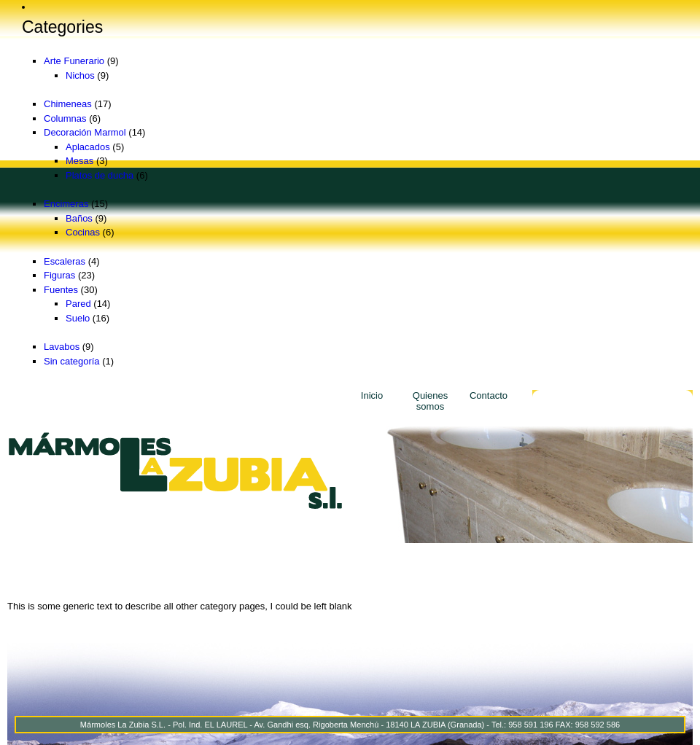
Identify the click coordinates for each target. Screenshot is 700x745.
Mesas (79, 161)
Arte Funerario (74, 61)
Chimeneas (68, 104)
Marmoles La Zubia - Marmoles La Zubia (175, 470)
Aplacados (88, 147)
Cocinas (83, 232)
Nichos (80, 75)
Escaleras (65, 261)
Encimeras (66, 204)
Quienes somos (430, 401)
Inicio (372, 395)
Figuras (59, 275)
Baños (79, 218)
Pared (78, 304)
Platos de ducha (100, 175)
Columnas (65, 118)
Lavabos (62, 347)
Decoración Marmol (85, 132)
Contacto (489, 395)
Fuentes (61, 290)
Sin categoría (72, 361)
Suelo (78, 318)
